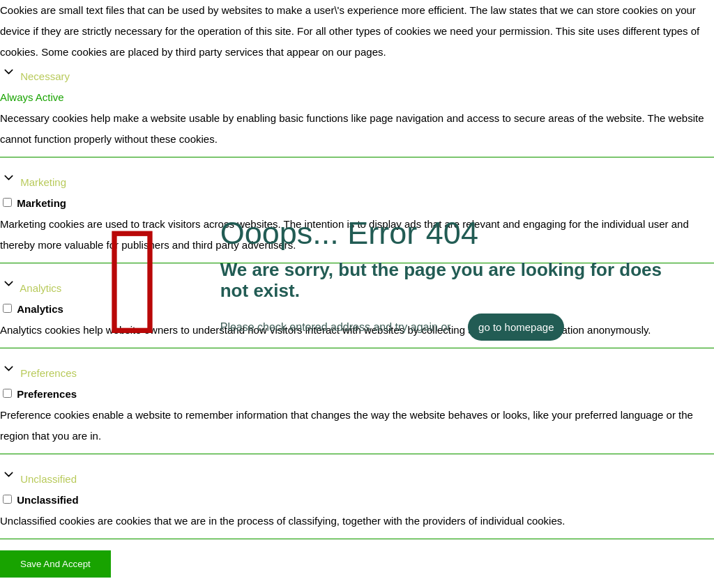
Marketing (43, 182)
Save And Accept (55, 564)
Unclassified (48, 479)
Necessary (45, 76)
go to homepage (516, 327)
